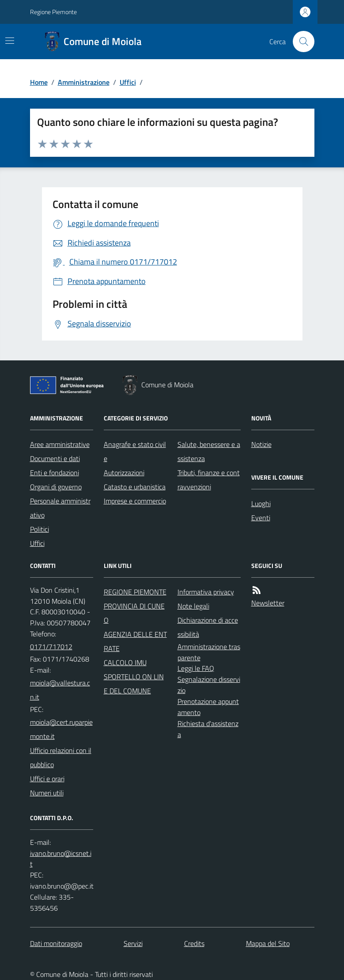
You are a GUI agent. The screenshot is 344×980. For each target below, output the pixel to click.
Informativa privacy (206, 592)
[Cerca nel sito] (300, 42)
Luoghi (261, 503)
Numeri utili (47, 793)
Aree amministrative (60, 444)
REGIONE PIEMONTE (135, 592)
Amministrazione (84, 82)
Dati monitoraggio (56, 943)
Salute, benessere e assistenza (209, 451)
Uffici (128, 82)
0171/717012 (51, 647)
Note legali (193, 606)
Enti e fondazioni (55, 473)
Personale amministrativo (60, 508)
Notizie (261, 444)
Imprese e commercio (135, 501)
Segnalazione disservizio (209, 685)
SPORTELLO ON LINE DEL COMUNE (134, 684)
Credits (194, 943)
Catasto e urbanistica (135, 487)
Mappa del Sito (268, 943)
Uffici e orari (47, 779)
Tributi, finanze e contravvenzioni (209, 480)
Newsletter (268, 603)
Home (39, 82)
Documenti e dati (55, 458)
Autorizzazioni (124, 473)
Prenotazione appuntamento (208, 707)
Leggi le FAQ (196, 668)
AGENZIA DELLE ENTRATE (135, 641)
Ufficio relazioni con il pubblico (61, 757)
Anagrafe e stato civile (135, 451)
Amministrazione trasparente (209, 652)
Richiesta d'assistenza (208, 729)
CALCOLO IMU (125, 662)
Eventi (261, 518)
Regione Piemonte (53, 12)
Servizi (133, 943)
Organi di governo (56, 487)
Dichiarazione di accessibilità (208, 627)
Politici (40, 529)
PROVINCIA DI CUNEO (134, 613)
